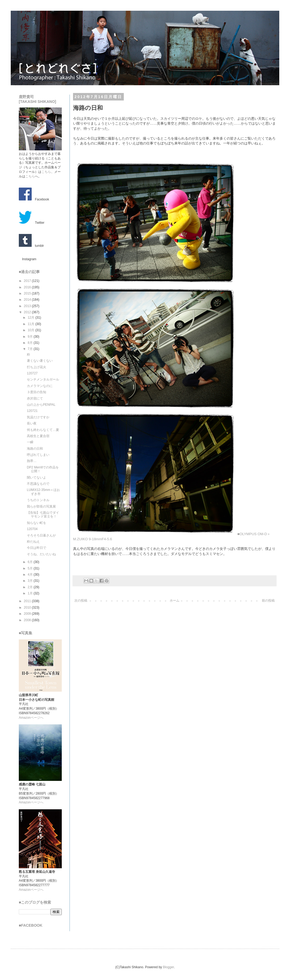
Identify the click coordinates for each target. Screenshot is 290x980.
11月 (32, 324)
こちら (46, 172)
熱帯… (32, 461)
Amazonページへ (31, 718)
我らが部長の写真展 (41, 506)
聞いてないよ (37, 478)
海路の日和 (35, 449)
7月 (31, 349)
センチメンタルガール (43, 379)
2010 (28, 608)
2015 (28, 293)
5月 (31, 568)
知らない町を (37, 523)
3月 (31, 581)
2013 (28, 306)
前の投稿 (268, 601)
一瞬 (30, 442)
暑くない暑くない (40, 361)
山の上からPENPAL (41, 405)
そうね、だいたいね (41, 554)
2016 (28, 287)
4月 (31, 575)
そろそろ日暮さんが (41, 535)
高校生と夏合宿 (38, 436)
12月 (32, 318)
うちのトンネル (38, 500)
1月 (31, 593)
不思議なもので (38, 484)
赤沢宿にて (35, 398)
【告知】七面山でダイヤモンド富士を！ (43, 515)
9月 (31, 337)
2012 (28, 312)
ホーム (175, 601)
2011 (28, 601)
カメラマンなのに (40, 386)
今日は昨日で (37, 548)
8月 (31, 343)
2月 (31, 587)
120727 (32, 373)
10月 (32, 330)
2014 (28, 300)
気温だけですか (38, 417)
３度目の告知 (37, 392)
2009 (28, 614)
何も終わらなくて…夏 (43, 430)
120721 (32, 411)
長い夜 (32, 423)
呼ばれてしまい (38, 455)
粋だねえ (33, 542)
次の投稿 (81, 601)
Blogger (168, 967)
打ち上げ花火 (37, 367)
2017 (28, 281)
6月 (31, 562)
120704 (32, 529)
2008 (28, 620)
